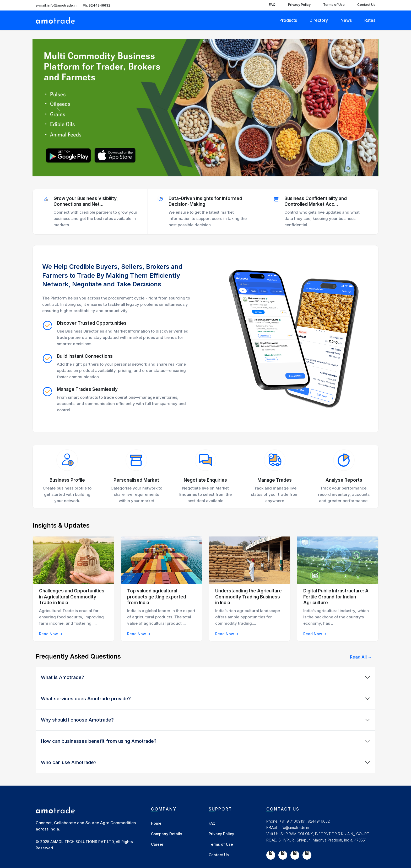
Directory (319, 20)
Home (156, 823)
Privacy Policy (299, 4)
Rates (370, 20)
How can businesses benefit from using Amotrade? (99, 741)
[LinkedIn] (307, 853)
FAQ (272, 4)
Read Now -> (51, 634)
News (346, 20)
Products (288, 20)
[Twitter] (283, 853)
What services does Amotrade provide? (86, 699)
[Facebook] (271, 853)
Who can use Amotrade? (69, 762)
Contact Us (366, 4)
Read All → (361, 657)
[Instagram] (295, 853)
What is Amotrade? (63, 677)
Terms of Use (334, 4)
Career (157, 844)
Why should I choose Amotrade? (77, 720)
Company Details (167, 834)
